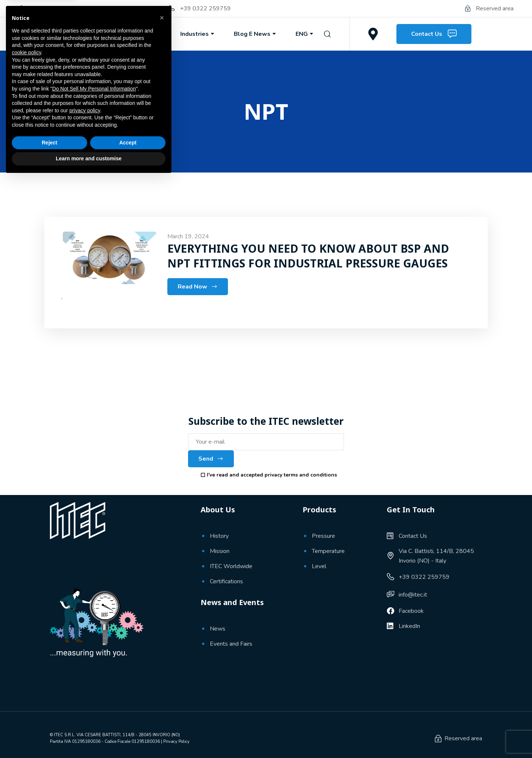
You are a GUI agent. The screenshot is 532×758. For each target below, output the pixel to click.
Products (146, 34)
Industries (198, 34)
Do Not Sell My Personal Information (94, 668)
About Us (94, 34)
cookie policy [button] (26, 632)
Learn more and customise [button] (89, 738)
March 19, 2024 (188, 236)
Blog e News (255, 34)
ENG (305, 34)
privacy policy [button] (85, 690)
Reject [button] (50, 722)
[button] (162, 597)
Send (211, 459)
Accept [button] (128, 722)
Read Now (198, 287)
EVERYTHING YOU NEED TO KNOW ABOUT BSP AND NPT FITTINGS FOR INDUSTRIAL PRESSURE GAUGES (309, 256)
